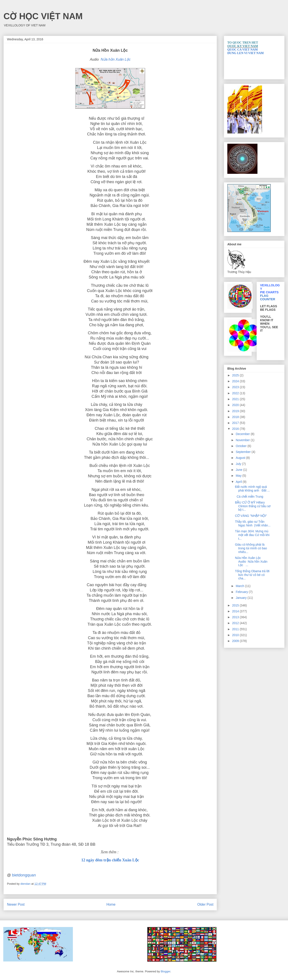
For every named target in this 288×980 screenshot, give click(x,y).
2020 (236, 405)
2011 (236, 629)
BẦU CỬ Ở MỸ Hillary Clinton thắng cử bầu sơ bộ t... (253, 506)
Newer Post (16, 904)
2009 (236, 641)
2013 (236, 617)
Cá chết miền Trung (250, 497)
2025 (236, 375)
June (239, 470)
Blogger (165, 971)
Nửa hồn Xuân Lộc (116, 59)
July (239, 464)
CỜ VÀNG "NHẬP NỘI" (252, 516)
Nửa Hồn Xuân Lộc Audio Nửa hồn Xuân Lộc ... (251, 562)
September (243, 452)
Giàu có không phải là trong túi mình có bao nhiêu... (251, 548)
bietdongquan (24, 875)
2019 (236, 411)
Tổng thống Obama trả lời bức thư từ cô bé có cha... (252, 575)
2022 (236, 393)
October (242, 446)
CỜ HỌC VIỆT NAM (43, 16)
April (239, 482)
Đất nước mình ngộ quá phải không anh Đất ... (252, 489)
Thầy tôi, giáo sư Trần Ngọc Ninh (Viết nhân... (253, 523)
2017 (236, 423)
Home (111, 904)
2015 (236, 605)
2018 (236, 417)
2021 (236, 399)
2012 (236, 623)
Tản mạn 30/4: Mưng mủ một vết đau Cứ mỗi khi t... (252, 535)
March (240, 586)
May (239, 476)
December (243, 434)
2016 (236, 429)
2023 (236, 387)
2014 (236, 611)
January (242, 598)
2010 (236, 635)
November (243, 440)
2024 (236, 381)
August (241, 458)
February (242, 592)
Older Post (205, 904)
